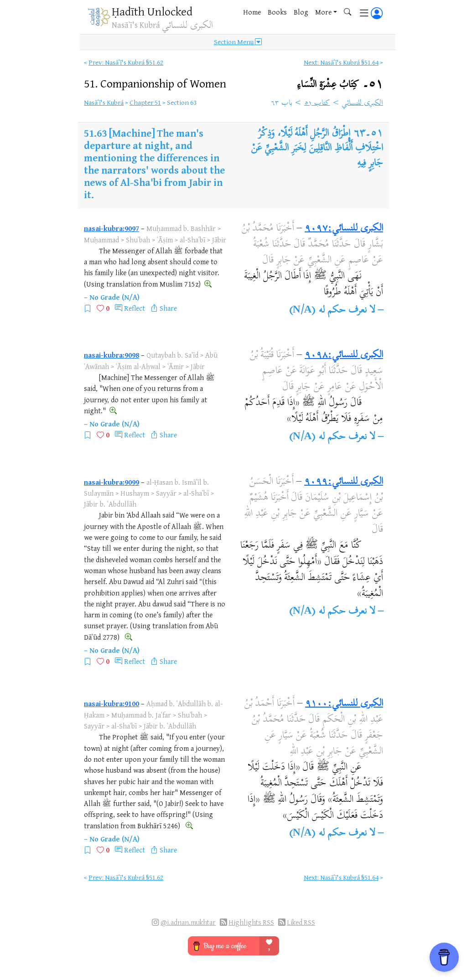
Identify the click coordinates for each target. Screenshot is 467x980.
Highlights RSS (251, 922)
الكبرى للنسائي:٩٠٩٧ (344, 229)
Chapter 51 (145, 102)
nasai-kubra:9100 (112, 703)
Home (252, 12)
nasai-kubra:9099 (112, 482)
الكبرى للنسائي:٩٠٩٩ (344, 482)
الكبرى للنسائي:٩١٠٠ (344, 704)
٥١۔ (340, 85)
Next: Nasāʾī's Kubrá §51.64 (341, 62)
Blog (301, 12)
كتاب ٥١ (317, 103)
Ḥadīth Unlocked (152, 11)
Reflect (135, 308)
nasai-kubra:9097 (112, 228)
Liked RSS (301, 922)
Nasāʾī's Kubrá (104, 102)
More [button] (323, 12)
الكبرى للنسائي (362, 103)
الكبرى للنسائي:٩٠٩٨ (344, 355)
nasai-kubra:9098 (112, 355)
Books (277, 12)
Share (168, 308)
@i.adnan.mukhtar (188, 922)
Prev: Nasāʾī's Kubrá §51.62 (126, 62)
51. (155, 83)
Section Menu (238, 42)
